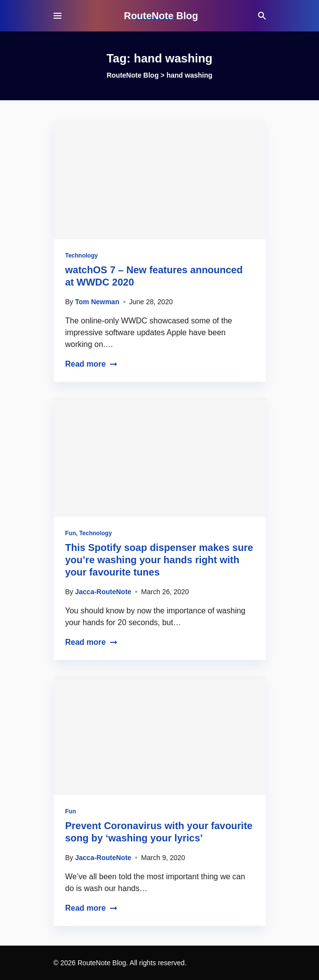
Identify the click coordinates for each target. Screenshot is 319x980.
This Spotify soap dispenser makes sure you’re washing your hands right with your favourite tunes (159, 560)
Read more (92, 364)
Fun (71, 533)
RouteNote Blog (161, 16)
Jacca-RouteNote (103, 592)
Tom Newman (97, 302)
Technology (82, 256)
